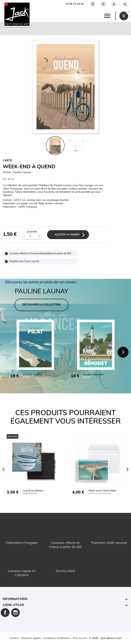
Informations (15, 599)
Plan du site (80, 638)
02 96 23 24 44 (75, 4)
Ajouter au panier (67, 235)
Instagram (16, 613)
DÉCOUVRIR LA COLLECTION (41, 305)
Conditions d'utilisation (57, 638)
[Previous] (4, 470)
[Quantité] (32, 236)
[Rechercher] (125, 4)
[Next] (123, 352)
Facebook (5, 613)
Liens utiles (13, 605)
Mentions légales (31, 638)
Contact (14, 638)
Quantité (32, 232)
